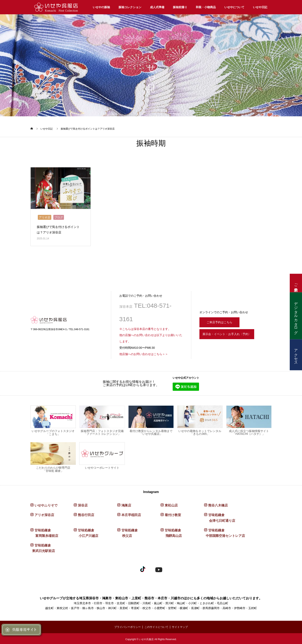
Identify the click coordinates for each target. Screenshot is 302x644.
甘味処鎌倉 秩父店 (128, 532)
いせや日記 (260, 7)
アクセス (296, 355)
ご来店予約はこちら (222, 320)
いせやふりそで (46, 504)
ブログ (59, 216)
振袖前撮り (180, 7)
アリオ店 (45, 216)
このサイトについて (157, 626)
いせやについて (234, 7)
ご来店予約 (296, 283)
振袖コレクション (130, 7)
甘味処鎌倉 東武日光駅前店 (43, 547)
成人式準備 (157, 7)
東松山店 (171, 504)
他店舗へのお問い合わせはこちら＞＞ (144, 353)
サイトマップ (182, 626)
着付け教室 (173, 514)
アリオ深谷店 (44, 514)
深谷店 (83, 504)
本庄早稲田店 (131, 514)
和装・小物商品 (206, 7)
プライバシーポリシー (126, 626)
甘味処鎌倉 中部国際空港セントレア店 (225, 532)
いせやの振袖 (101, 7)
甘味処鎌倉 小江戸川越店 (86, 532)
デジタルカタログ (296, 316)
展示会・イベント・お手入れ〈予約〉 (234, 334)
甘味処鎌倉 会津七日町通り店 (220, 517)
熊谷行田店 (86, 514)
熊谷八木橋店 (218, 504)
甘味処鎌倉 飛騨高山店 (171, 532)
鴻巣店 (126, 504)
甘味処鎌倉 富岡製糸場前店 (44, 532)
